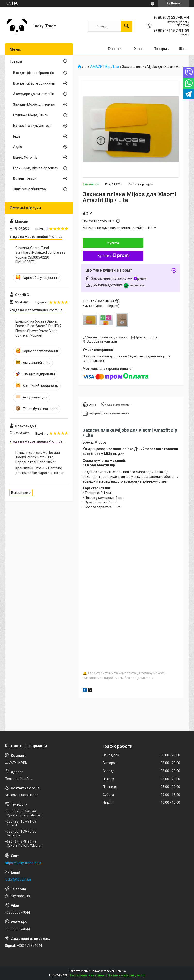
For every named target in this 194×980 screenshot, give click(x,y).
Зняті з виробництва (29, 189)
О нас (138, 49)
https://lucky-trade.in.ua (23, 863)
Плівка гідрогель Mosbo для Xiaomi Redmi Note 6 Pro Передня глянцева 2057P (38, 457)
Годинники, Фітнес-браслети (36, 168)
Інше (17, 136)
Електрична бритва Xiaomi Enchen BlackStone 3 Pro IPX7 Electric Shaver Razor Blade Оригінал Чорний (38, 328)
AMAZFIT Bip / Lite (105, 67)
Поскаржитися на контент (88, 975)
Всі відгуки (20, 493)
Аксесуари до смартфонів (34, 94)
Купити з (113, 256)
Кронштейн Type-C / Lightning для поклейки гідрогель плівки (40, 470)
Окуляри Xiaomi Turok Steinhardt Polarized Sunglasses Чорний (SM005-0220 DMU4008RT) (40, 255)
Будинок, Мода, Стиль (31, 115)
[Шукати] (126, 26)
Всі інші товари (25, 178)
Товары (161, 49)
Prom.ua (120, 971)
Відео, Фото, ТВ (25, 157)
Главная (115, 49)
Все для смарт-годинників (34, 83)
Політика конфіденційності (126, 975)
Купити (113, 243)
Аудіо (18, 147)
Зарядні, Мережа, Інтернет (34, 105)
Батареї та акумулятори (32, 126)
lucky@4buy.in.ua (18, 879)
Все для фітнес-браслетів (34, 73)
